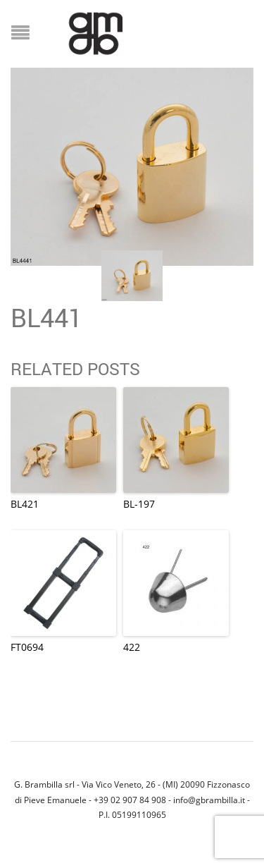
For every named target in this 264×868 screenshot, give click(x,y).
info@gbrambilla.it (209, 800)
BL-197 (139, 504)
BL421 (25, 504)
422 (132, 647)
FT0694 (27, 647)
